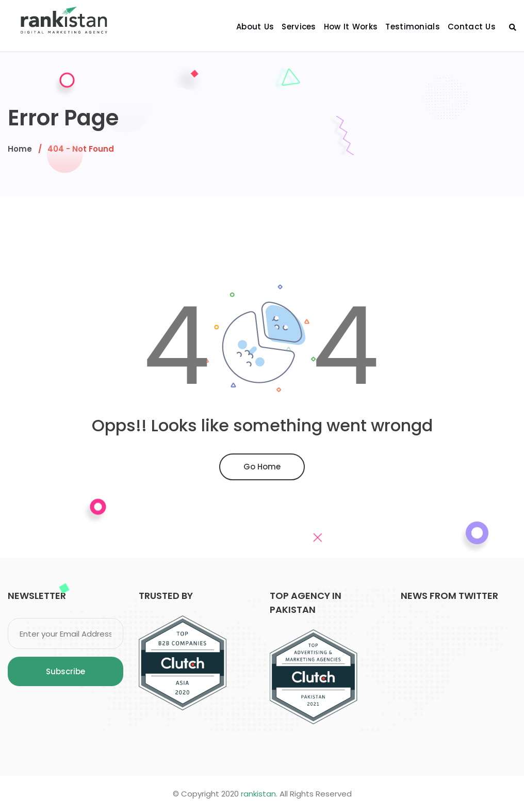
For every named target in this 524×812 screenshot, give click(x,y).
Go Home (262, 467)
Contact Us (472, 27)
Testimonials (413, 27)
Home (20, 149)
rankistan (258, 794)
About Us (255, 27)
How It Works (351, 27)
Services (299, 27)
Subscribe (65, 671)
